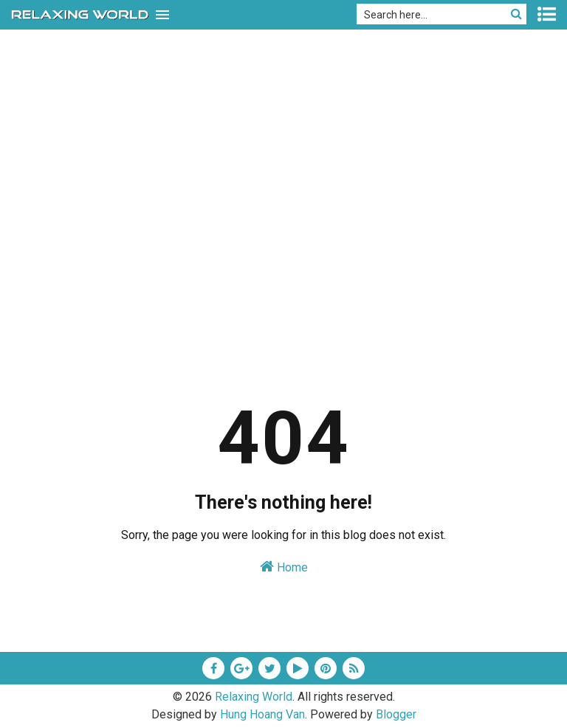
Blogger (396, 714)
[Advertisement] (283, 243)
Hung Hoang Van (262, 714)
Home (284, 567)
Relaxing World (254, 697)
